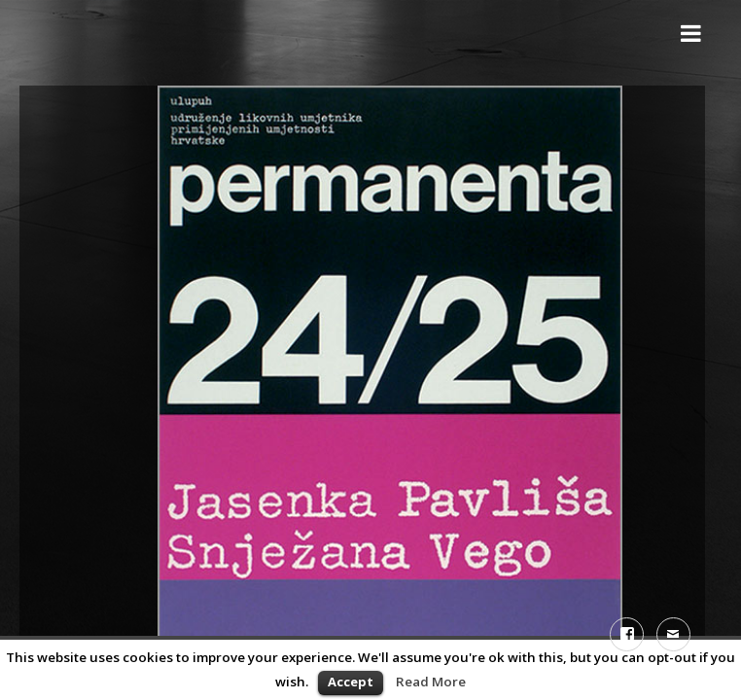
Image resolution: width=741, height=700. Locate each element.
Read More (431, 682)
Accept (351, 682)
